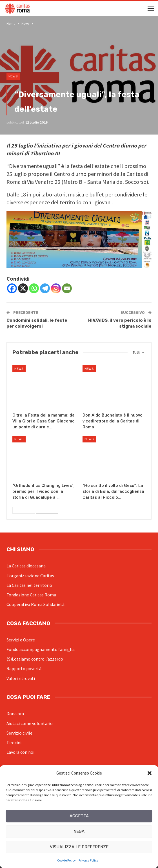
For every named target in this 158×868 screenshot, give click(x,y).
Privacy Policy (88, 860)
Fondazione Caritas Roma (31, 595)
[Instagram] (56, 288)
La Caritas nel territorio (29, 585)
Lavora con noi (20, 752)
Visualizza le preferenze (79, 847)
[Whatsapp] (34, 288)
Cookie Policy (66, 860)
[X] (23, 288)
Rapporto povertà (24, 668)
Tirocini (14, 742)
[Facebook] (12, 288)
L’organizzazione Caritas (30, 576)
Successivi (47, 510)
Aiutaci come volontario (30, 723)
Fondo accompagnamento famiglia (41, 649)
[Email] (67, 288)
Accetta (79, 816)
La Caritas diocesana (26, 566)
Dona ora (15, 713)
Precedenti (24, 510)
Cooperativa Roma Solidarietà (35, 604)
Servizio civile (19, 733)
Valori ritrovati (21, 678)
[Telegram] (45, 288)
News (13, 76)
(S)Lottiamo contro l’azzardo (35, 659)
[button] (150, 773)
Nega (79, 831)
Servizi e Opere (21, 640)
